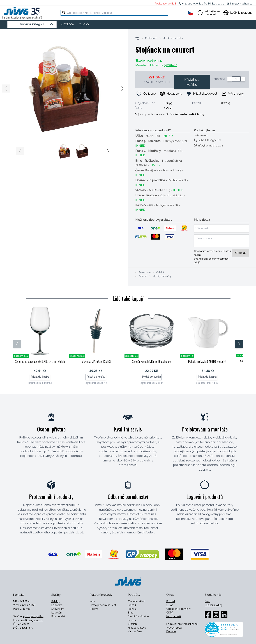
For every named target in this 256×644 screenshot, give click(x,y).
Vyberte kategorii (37, 24)
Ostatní (160, 272)
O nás (170, 605)
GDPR (170, 613)
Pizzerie (143, 276)
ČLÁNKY (84, 24)
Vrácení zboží (174, 628)
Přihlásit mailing (214, 605)
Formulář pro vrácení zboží (182, 624)
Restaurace (151, 38)
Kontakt (171, 601)
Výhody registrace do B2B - (170, 114)
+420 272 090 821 (192, 4)
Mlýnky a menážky (173, 38)
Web (207, 601)
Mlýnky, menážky (162, 276)
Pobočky (57, 605)
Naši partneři (174, 616)
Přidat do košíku (192, 82)
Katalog (56, 601)
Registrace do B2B (165, 4)
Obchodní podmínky (178, 609)
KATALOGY (67, 24)
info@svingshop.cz (241, 4)
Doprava (171, 631)
